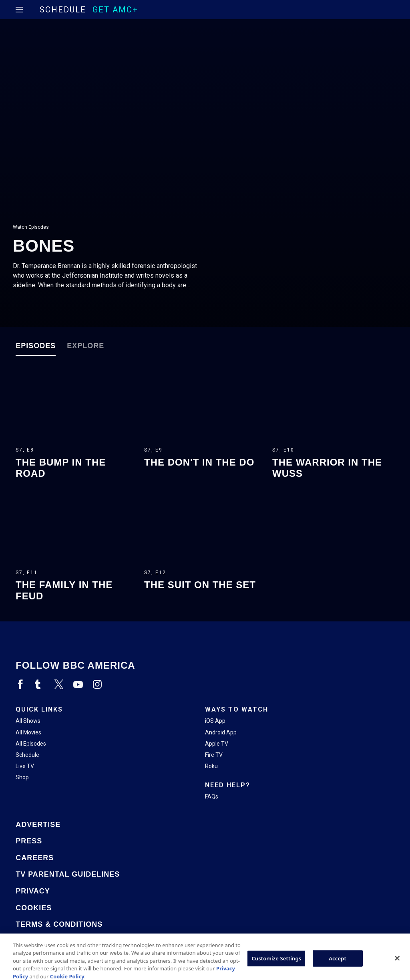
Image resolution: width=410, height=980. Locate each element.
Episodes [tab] (36, 346)
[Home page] (33, 10)
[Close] (397, 966)
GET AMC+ (115, 10)
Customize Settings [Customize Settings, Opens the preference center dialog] (276, 966)
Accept (338, 966)
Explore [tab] (85, 346)
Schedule (63, 10)
